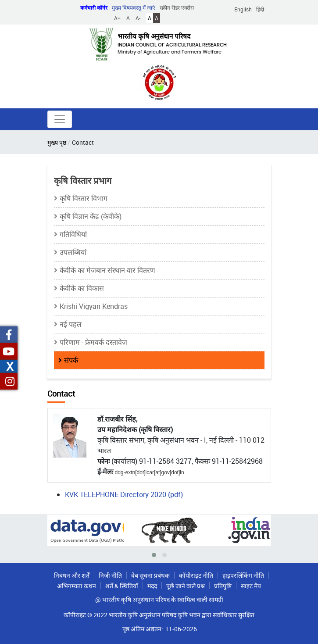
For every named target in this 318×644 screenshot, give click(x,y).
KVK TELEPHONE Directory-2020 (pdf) (124, 494)
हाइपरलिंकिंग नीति (243, 575)
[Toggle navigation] (60, 119)
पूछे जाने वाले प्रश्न (186, 586)
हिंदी (260, 9)
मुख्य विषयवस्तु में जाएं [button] (134, 7)
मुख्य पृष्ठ (57, 142)
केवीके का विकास (82, 288)
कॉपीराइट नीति (196, 575)
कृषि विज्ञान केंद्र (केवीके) (91, 216)
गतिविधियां (73, 234)
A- (138, 18)
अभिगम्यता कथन (77, 586)
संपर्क (71, 360)
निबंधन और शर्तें (72, 575)
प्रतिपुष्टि (223, 586)
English (243, 9)
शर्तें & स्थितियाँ (122, 586)
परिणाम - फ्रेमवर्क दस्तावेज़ (93, 342)
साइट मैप (251, 586)
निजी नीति (110, 575)
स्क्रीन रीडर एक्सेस (177, 7)
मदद (152, 586)
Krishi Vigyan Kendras (94, 306)
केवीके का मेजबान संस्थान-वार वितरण (107, 270)
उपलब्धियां (73, 252)
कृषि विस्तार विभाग (84, 198)
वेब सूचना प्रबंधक (150, 575)
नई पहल (71, 324)
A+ (117, 18)
